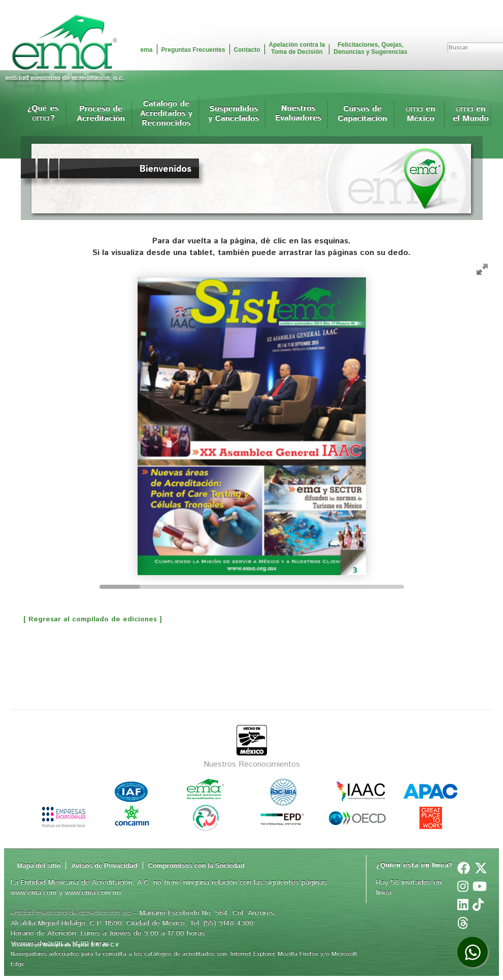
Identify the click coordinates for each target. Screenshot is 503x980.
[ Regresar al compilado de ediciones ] (86, 619)
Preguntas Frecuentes (193, 50)
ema (147, 50)
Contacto (247, 50)
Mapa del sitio (39, 865)
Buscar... (479, 37)
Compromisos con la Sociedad (196, 865)
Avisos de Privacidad (104, 865)
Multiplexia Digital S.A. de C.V (81, 945)
